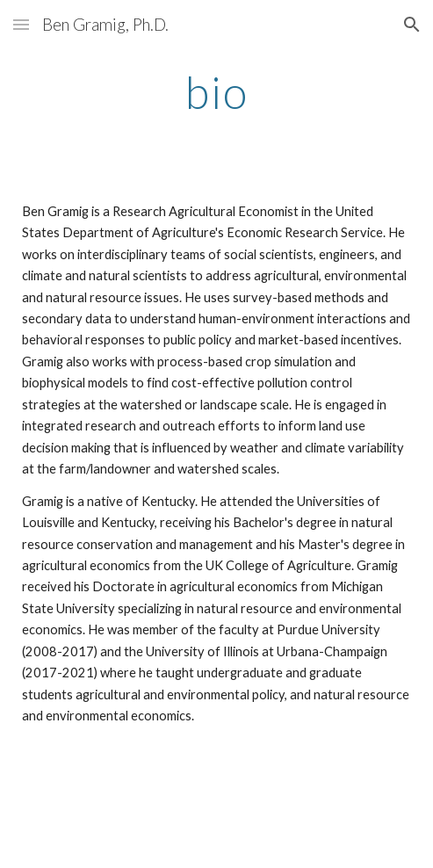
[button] (21, 24)
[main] (216, 92)
